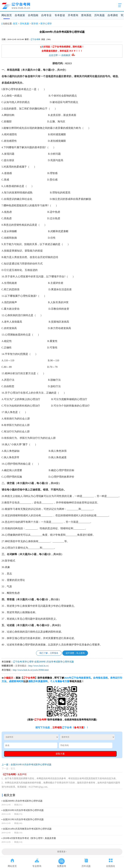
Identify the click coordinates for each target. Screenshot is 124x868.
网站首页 (7, 15)
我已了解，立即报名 (49, 653)
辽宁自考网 (35, 39)
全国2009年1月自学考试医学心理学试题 (54, 662)
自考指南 (33, 15)
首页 (15, 24)
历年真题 (99, 15)
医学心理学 (46, 24)
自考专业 (46, 15)
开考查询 (73, 15)
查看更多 (62, 852)
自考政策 (20, 15)
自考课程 (113, 15)
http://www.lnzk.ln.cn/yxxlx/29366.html (31, 670)
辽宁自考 (17, 662)
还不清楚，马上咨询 (75, 653)
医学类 (35, 24)
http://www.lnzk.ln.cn (38, 666)
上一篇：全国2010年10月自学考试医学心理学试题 (26, 765)
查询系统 (86, 15)
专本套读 (60, 15)
